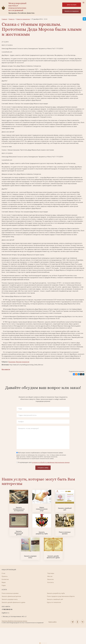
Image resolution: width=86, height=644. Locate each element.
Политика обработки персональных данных (14, 637)
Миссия (50, 593)
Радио (4, 602)
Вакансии (50, 596)
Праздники (12, 362)
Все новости (6, 369)
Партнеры (51, 590)
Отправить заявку (43, 468)
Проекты (5, 593)
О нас (3, 590)
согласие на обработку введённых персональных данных (51, 462)
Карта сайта (52, 638)
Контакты (51, 599)
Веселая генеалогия (23, 362)
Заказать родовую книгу (29, 573)
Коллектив (5, 596)
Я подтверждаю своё (43, 462)
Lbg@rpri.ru (5, 629)
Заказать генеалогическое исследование (15, 514)
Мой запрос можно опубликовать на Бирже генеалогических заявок (40, 453)
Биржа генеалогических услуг (43, 515)
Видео (4, 599)
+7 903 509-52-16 (7, 626)
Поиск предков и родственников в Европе (61, 613)
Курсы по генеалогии (54, 619)
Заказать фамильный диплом (15, 544)
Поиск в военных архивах (71, 544)
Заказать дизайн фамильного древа (57, 573)
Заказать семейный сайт (71, 515)
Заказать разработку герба (43, 544)
